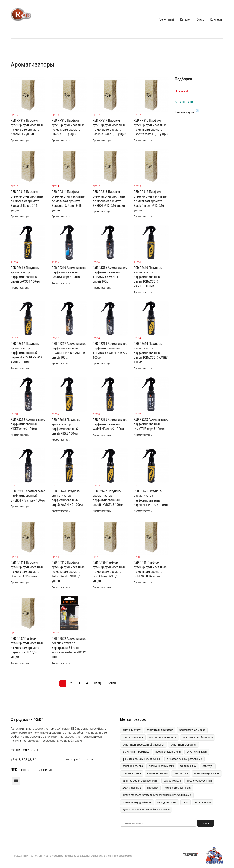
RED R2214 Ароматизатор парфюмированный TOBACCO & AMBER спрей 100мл (110, 351)
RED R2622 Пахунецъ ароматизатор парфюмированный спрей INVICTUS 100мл (108, 498)
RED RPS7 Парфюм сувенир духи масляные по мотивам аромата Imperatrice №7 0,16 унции (27, 648)
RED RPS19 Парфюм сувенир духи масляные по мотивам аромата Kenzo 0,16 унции (27, 127)
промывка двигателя (168, 752)
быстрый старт (131, 730)
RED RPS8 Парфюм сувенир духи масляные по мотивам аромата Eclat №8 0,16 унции (150, 569)
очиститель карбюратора (198, 737)
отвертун (208, 766)
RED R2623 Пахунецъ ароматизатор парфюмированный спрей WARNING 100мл (67, 498)
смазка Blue (181, 773)
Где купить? (166, 20)
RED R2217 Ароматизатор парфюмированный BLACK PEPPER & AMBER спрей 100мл (69, 351)
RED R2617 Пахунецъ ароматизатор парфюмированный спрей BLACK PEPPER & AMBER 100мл (27, 353)
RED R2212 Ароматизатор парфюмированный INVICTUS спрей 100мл (151, 424)
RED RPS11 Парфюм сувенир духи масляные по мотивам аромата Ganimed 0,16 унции (27, 569)
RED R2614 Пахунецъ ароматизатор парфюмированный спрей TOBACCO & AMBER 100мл (151, 353)
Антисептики (184, 102)
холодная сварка (133, 766)
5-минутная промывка (136, 752)
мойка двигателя (133, 737)
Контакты (217, 20)
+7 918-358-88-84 (24, 760)
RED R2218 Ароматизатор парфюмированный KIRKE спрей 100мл (28, 424)
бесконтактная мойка (192, 730)
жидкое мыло (202, 802)
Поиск (206, 823)
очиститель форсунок (183, 745)
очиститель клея (197, 752)
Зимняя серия (185, 112)
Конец (112, 683)
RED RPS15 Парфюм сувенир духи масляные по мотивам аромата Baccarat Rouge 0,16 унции (27, 201)
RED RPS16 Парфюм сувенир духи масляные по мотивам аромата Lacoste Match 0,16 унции (151, 127)
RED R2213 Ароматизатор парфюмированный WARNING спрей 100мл (110, 424)
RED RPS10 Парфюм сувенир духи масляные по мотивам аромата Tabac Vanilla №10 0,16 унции (68, 572)
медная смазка (132, 773)
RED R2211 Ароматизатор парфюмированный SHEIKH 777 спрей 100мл (28, 496)
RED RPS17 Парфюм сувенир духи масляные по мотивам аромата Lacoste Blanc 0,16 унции (109, 127)
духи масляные (132, 788)
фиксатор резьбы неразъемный (141, 759)
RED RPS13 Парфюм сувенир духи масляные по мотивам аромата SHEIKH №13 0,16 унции (109, 199)
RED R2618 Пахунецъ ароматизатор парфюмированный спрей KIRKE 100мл (66, 427)
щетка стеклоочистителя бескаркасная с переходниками (157, 795)
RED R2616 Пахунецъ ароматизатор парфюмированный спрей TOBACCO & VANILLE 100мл (148, 277)
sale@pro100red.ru (79, 759)
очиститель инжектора (163, 737)
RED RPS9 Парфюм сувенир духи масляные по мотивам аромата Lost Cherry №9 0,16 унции (109, 572)
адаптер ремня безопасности (140, 781)
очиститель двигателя (160, 730)
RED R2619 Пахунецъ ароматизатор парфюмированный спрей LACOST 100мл (25, 275)
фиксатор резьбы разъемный (184, 759)
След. (98, 683)
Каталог (186, 20)
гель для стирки (167, 802)
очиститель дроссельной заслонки (143, 745)
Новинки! (181, 91)
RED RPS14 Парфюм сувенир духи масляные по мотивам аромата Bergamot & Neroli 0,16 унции (68, 201)
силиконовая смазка (161, 766)
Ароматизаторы (20, 140)
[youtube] (16, 781)
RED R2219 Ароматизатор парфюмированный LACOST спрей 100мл (69, 272)
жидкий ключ (188, 766)
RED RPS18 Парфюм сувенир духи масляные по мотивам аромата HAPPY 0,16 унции (68, 127)
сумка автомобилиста (177, 788)
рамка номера (172, 781)
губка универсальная (207, 773)
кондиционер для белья (137, 802)
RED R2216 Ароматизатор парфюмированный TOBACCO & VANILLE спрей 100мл (110, 275)
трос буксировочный (199, 781)
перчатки (153, 788)
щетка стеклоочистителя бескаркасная (146, 809)
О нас (201, 20)
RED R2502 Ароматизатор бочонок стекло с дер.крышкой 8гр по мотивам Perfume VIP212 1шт (69, 648)
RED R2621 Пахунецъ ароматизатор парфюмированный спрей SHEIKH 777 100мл (151, 498)
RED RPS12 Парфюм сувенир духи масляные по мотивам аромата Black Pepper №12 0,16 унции (150, 201)
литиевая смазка (157, 773)
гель (185, 802)
